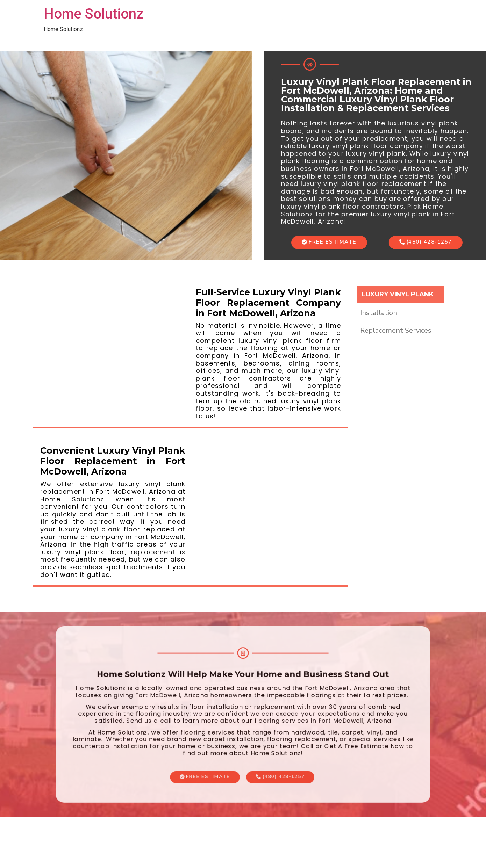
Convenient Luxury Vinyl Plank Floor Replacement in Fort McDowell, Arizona (113, 461)
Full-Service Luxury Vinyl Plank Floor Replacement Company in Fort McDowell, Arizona (268, 303)
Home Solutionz (94, 14)
